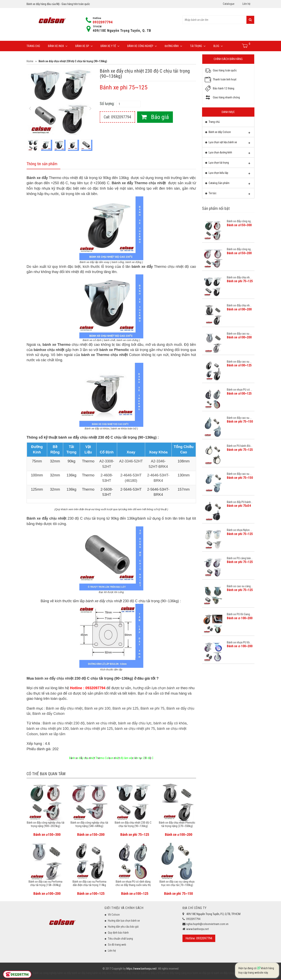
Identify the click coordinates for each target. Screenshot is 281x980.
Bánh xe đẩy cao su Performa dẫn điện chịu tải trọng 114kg (89, 883)
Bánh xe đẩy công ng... (240, 221)
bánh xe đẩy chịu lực (135, 723)
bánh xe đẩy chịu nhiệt (54, 678)
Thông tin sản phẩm (42, 164)
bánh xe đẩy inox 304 (104, 973)
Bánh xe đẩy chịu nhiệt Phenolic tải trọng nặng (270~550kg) (177, 824)
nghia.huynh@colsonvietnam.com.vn (207, 924)
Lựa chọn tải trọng (228, 164)
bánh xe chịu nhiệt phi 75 (135, 729)
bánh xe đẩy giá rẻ (203, 973)
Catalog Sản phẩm (228, 184)
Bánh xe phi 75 (152, 708)
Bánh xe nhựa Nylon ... (239, 530)
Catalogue (229, 4)
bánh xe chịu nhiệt (101, 723)
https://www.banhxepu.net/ (142, 969)
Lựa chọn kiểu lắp (228, 174)
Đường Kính (173, 46)
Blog (218, 46)
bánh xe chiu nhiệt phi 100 (48, 729)
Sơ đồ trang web (117, 945)
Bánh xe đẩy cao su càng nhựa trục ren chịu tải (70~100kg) (177, 883)
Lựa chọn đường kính (228, 153)
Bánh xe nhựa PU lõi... (239, 642)
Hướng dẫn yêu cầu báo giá (123, 927)
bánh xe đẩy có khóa (170, 723)
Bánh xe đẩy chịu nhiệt (64, 708)
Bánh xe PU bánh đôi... (240, 446)
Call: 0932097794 (117, 117)
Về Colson (114, 915)
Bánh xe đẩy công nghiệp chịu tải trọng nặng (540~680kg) (89, 824)
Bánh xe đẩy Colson (48, 714)
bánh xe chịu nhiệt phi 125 (92, 729)
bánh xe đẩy (64, 973)
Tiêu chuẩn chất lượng (120, 939)
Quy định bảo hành (118, 933)
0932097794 (103, 22)
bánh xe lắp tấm (53, 734)
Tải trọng (198, 46)
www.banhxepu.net (198, 929)
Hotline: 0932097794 (199, 938)
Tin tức (228, 194)
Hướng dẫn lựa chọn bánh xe (124, 921)
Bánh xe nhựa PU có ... (240, 390)
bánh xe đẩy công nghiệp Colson (232, 973)
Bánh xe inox (58, 46)
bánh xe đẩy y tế (150, 973)
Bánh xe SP (84, 46)
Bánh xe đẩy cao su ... (239, 334)
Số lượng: (107, 104)
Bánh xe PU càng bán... (240, 558)
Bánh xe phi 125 (126, 708)
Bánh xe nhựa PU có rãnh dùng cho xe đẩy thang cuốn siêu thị (133, 883)
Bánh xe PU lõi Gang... (239, 614)
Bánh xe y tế (110, 46)
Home (30, 61)
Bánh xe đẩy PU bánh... (240, 502)
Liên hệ (246, 4)
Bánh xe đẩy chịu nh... (239, 277)
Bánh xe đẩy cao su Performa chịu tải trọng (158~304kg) (45, 883)
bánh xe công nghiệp (45, 973)
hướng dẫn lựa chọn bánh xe (156, 688)
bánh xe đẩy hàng (81, 973)
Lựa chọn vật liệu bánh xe (228, 143)
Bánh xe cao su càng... (240, 586)
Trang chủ (33, 46)
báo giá (56, 693)
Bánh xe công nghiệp (142, 46)
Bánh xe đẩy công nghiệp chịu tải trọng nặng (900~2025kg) (46, 824)
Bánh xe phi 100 (98, 708)
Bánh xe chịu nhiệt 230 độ (64, 723)
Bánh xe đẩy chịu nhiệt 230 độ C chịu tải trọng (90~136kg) (133, 824)
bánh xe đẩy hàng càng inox (176, 973)
